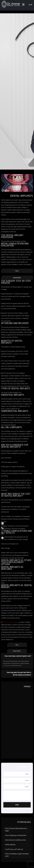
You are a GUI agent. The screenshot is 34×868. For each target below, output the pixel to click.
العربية (30, 4)
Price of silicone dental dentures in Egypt (16, 830)
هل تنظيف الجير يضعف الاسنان (14, 849)
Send (17, 805)
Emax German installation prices (16, 840)
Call (17, 271)
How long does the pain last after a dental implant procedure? (19, 674)
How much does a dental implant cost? (18, 656)
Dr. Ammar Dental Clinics (10, 622)
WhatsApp (17, 278)
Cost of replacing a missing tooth (16, 835)
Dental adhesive (10, 845)
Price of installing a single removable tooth (17, 855)
